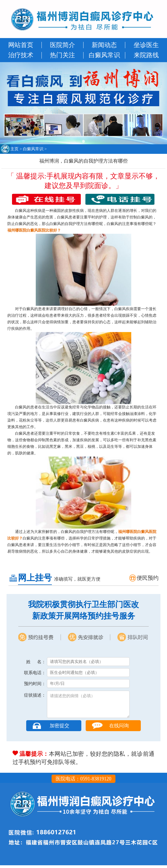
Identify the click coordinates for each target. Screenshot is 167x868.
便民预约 (148, 578)
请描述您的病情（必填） (88, 706)
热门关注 (62, 55)
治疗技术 (21, 55)
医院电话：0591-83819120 (83, 782)
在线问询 (119, 728)
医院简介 (62, 45)
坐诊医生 (146, 45)
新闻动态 (104, 45)
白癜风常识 (104, 55)
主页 (14, 149)
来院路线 (146, 55)
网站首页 (21, 45)
